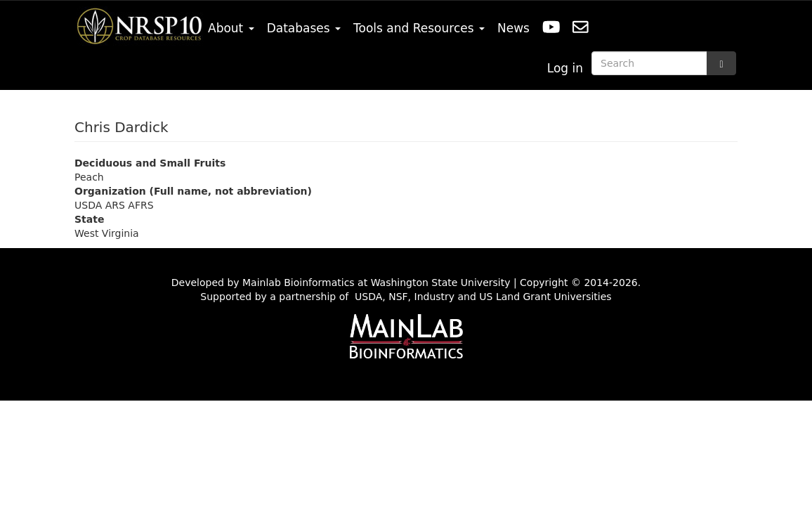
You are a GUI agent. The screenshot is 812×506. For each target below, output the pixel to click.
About (231, 28)
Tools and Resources (419, 28)
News (513, 28)
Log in (565, 68)
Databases (304, 28)
